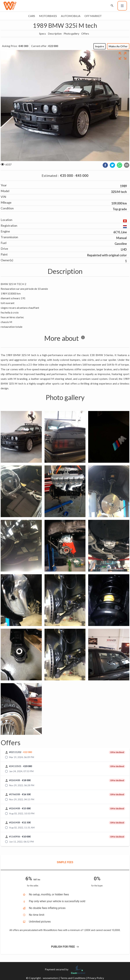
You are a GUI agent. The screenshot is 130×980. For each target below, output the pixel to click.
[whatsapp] (120, 165)
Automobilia (71, 16)
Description (55, 33)
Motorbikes (48, 16)
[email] (127, 165)
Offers (85, 33)
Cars (32, 16)
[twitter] (112, 165)
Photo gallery (71, 33)
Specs (42, 33)
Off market (93, 16)
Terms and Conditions (73, 978)
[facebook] (105, 165)
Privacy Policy (96, 978)
